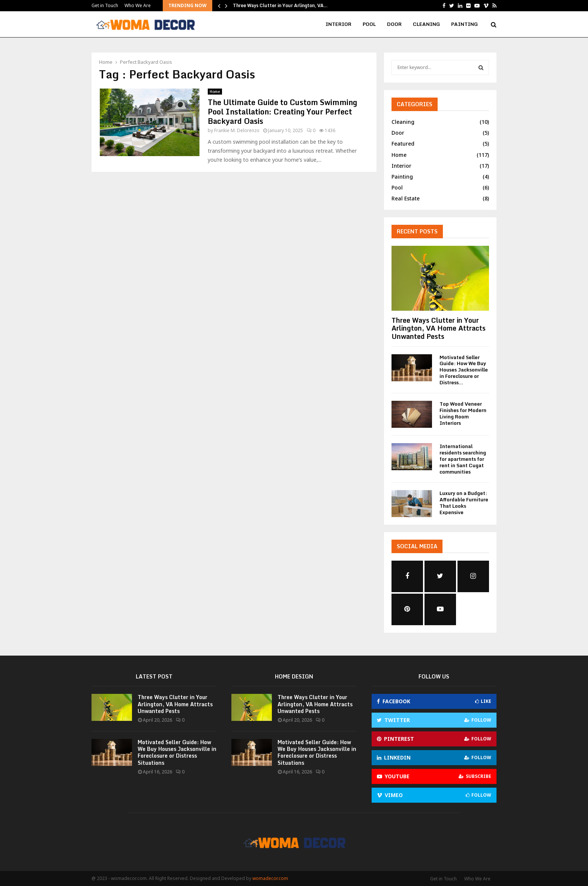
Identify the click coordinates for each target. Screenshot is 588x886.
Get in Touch (105, 5)
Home (215, 92)
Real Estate (406, 198)
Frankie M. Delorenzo (237, 130)
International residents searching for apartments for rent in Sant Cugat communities (463, 459)
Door (394, 24)
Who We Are (138, 5)
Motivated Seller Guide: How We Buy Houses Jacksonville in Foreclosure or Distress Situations (177, 752)
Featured (403, 144)
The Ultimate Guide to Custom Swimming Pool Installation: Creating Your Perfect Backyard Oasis (282, 112)
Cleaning (426, 24)
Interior (338, 24)
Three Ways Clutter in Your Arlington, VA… (280, 5)
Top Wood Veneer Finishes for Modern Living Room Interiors (463, 413)
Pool (369, 24)
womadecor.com (270, 878)
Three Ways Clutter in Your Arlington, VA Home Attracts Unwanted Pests (439, 328)
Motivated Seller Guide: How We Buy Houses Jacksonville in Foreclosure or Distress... (464, 370)
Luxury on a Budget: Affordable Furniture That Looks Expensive (464, 502)
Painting (464, 24)
